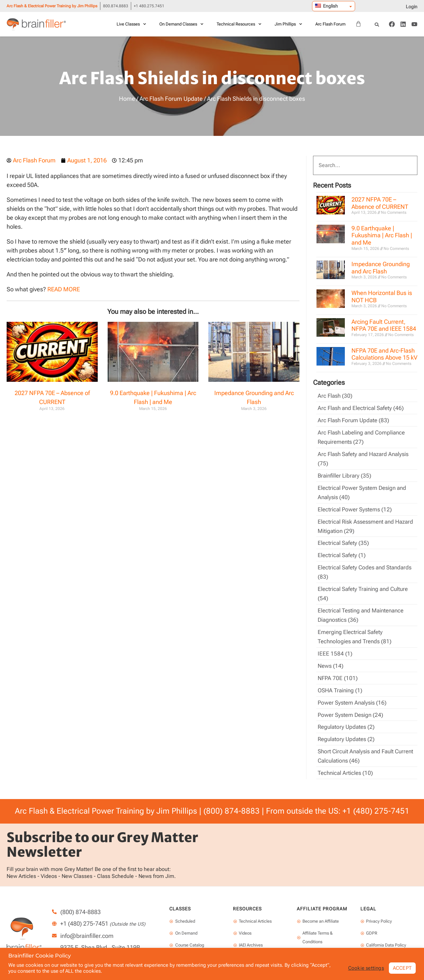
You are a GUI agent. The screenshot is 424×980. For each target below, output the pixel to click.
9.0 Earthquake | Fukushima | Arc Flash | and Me (382, 235)
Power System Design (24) (352, 706)
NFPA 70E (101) (338, 670)
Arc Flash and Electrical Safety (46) (363, 407)
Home (127, 99)
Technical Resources (239, 24)
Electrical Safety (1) (343, 551)
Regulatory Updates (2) (348, 718)
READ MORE (64, 289)
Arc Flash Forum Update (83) (355, 419)
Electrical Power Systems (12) (357, 506)
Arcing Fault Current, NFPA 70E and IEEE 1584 (384, 325)
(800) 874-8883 (232, 800)
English (326, 6)
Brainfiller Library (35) (346, 473)
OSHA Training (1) (341, 682)
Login (412, 7)
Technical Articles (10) (346, 762)
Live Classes (131, 24)
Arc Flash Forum (330, 24)
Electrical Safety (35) (344, 539)
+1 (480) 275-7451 (376, 800)
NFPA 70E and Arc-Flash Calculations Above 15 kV (384, 354)
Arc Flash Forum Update (171, 99)
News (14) (331, 658)
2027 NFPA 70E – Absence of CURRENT (380, 203)
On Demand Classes (181, 24)
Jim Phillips (288, 24)
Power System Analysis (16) (354, 694)
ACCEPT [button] (402, 968)
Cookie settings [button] (364, 968)
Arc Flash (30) (336, 396)
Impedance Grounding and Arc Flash (381, 268)
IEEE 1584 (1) (335, 646)
